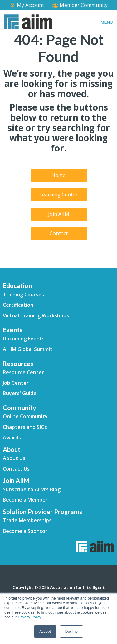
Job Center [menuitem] (16, 383)
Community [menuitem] (19, 408)
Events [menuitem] (13, 330)
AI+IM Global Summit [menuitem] (28, 349)
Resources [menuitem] (18, 364)
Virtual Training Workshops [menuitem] (36, 315)
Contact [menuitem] (59, 233)
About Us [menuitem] (14, 458)
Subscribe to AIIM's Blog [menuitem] (32, 489)
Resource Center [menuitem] (23, 372)
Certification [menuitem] (18, 305)
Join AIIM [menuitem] (59, 214)
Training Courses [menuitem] (23, 295)
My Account (27, 5)
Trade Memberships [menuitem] (27, 520)
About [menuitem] (12, 449)
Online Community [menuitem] (25, 416)
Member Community (80, 5)
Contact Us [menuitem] (16, 469)
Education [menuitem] (17, 285)
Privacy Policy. (30, 617)
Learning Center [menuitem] (58, 195)
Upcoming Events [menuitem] (24, 339)
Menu (107, 22)
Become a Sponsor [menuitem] (25, 531)
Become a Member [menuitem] (25, 500)
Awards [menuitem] (12, 438)
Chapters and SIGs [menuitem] (25, 427)
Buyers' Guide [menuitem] (20, 393)
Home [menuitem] (58, 175)
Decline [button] (71, 632)
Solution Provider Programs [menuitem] (42, 512)
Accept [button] (45, 632)
